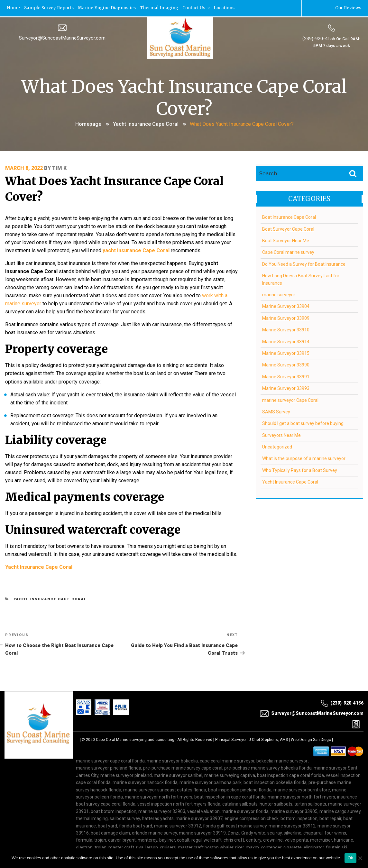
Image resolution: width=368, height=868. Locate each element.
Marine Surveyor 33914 (285, 341)
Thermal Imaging (161, 8)
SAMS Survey (276, 411)
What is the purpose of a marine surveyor (304, 458)
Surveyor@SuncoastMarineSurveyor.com (62, 38)
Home (13, 8)
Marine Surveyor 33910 (285, 329)
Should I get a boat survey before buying (303, 423)
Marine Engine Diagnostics (108, 8)
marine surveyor (278, 294)
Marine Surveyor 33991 (285, 376)
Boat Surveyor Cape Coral (288, 228)
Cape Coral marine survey (288, 252)
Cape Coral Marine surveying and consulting (135, 730)
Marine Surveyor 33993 (285, 388)
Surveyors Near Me (281, 434)
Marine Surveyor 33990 (285, 364)
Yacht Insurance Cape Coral (146, 123)
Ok (350, 858)
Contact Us (199, 8)
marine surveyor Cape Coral (290, 399)
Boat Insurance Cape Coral (289, 217)
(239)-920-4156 (319, 38)
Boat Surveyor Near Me (285, 240)
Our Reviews (348, 8)
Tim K (59, 167)
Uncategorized (277, 446)
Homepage (88, 123)
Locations (226, 8)
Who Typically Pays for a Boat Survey (299, 470)
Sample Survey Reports (49, 8)
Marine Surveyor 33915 (285, 353)
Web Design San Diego (311, 730)
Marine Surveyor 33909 (285, 317)
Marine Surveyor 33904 (285, 306)
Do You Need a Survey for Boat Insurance (304, 263)
